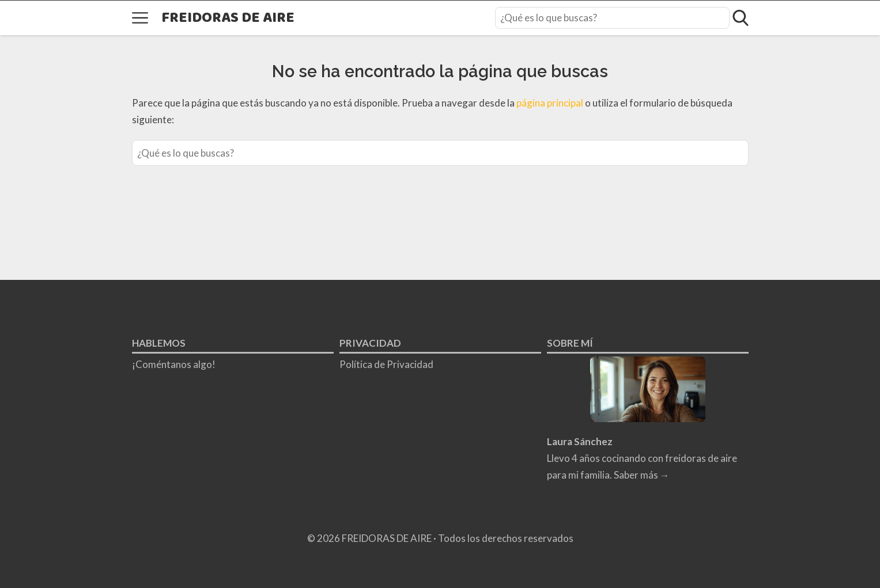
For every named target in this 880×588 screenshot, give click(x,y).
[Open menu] (140, 18)
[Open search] (741, 18)
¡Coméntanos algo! (174, 364)
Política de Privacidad (386, 364)
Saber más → (642, 475)
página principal (551, 103)
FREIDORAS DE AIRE (228, 18)
